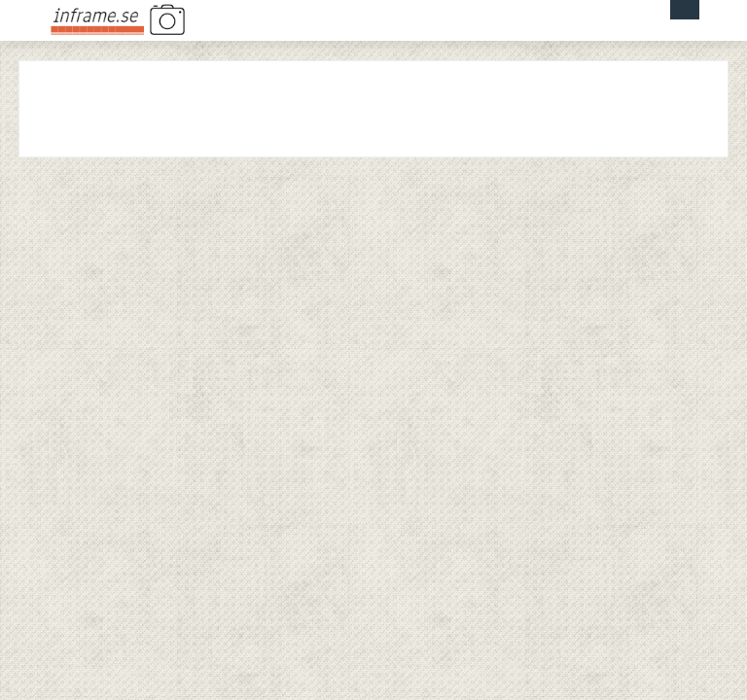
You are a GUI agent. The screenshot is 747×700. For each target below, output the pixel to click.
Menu (685, 10)
